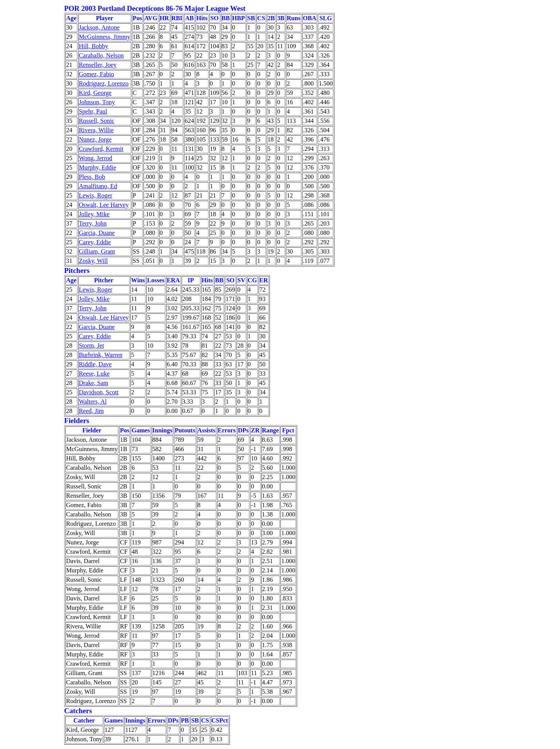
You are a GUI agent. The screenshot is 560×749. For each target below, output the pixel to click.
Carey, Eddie (95, 242)
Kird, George (95, 93)
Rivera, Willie (96, 130)
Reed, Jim (91, 411)
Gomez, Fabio (97, 74)
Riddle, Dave (95, 364)
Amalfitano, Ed (98, 186)
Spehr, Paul (93, 111)
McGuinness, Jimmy (105, 37)
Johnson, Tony (97, 102)
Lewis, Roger (96, 195)
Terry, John (93, 223)
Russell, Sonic (97, 121)
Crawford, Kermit (101, 149)
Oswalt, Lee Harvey (104, 205)
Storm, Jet (92, 346)
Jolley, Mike (94, 214)
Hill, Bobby (94, 46)
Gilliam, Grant (97, 251)
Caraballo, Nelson (101, 55)
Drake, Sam (94, 383)
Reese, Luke (94, 374)
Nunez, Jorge (95, 139)
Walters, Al (93, 402)
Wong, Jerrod (96, 158)
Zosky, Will (93, 261)
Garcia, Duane (97, 233)
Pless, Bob (92, 177)
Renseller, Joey (98, 65)
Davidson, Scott (99, 392)
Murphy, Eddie (98, 167)
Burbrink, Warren (101, 355)
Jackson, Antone (99, 27)
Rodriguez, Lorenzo (104, 83)
